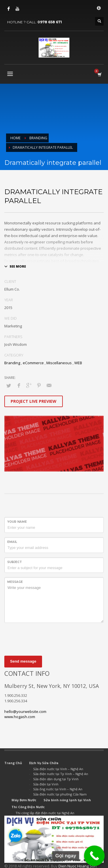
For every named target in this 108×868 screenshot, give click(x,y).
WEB (78, 363)
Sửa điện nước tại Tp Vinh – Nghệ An (61, 774)
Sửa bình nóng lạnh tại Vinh (67, 800)
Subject (15, 562)
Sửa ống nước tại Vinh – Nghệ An (58, 789)
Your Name (17, 522)
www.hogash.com (20, 717)
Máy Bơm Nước (24, 800)
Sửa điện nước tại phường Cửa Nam (60, 794)
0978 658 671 (50, 22)
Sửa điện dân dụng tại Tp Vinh (56, 779)
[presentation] (48, 638)
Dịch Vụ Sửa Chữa (44, 763)
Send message (23, 661)
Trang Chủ (13, 763)
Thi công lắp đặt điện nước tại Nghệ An (45, 813)
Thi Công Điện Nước (28, 807)
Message (15, 582)
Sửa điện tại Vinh (46, 784)
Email (12, 542)
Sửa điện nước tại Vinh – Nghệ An (58, 769)
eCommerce (33, 363)
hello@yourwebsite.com (25, 711)
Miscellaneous (59, 363)
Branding (12, 363)
